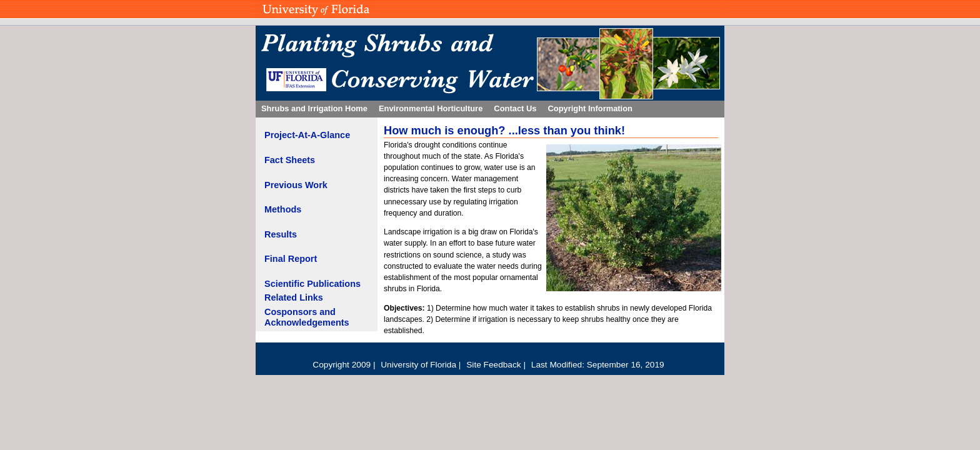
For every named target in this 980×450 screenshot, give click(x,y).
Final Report (291, 259)
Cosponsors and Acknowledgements (307, 317)
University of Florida (420, 365)
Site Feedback (495, 365)
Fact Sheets (290, 160)
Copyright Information (590, 108)
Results (281, 234)
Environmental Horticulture (431, 108)
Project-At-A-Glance (307, 135)
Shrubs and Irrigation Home (314, 108)
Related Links (294, 297)
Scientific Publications (312, 284)
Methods (283, 209)
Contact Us (515, 108)
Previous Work (296, 185)
